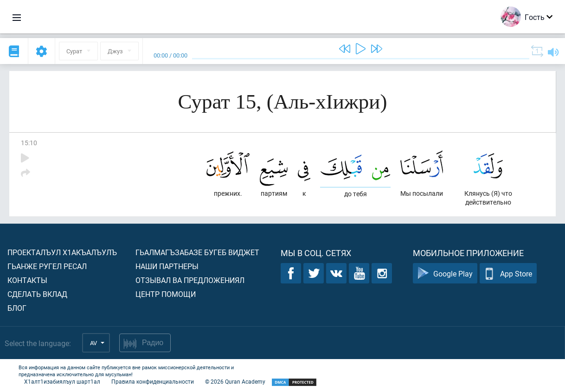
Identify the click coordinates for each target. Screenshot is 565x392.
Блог (17, 308)
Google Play (445, 273)
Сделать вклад (37, 294)
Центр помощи (166, 294)
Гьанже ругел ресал (47, 266)
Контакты (27, 280)
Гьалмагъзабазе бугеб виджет (197, 252)
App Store (508, 273)
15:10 (29, 143)
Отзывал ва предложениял (190, 280)
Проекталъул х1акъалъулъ (62, 252)
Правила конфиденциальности (153, 381)
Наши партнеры (167, 266)
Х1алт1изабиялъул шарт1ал (62, 381)
